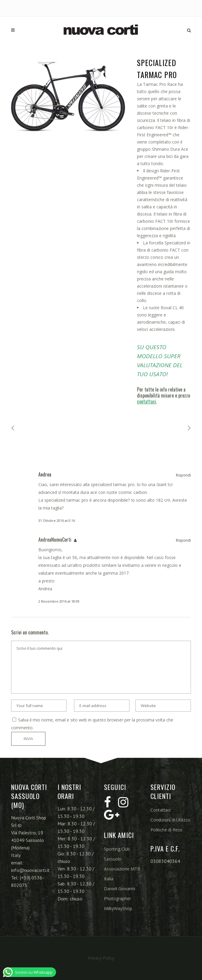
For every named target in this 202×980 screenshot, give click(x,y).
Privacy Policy (101, 958)
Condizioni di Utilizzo (170, 820)
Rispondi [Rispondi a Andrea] (183, 475)
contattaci (147, 401)
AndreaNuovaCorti (55, 540)
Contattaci (160, 810)
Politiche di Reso (166, 830)
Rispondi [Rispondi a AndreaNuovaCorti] (183, 540)
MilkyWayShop (118, 908)
